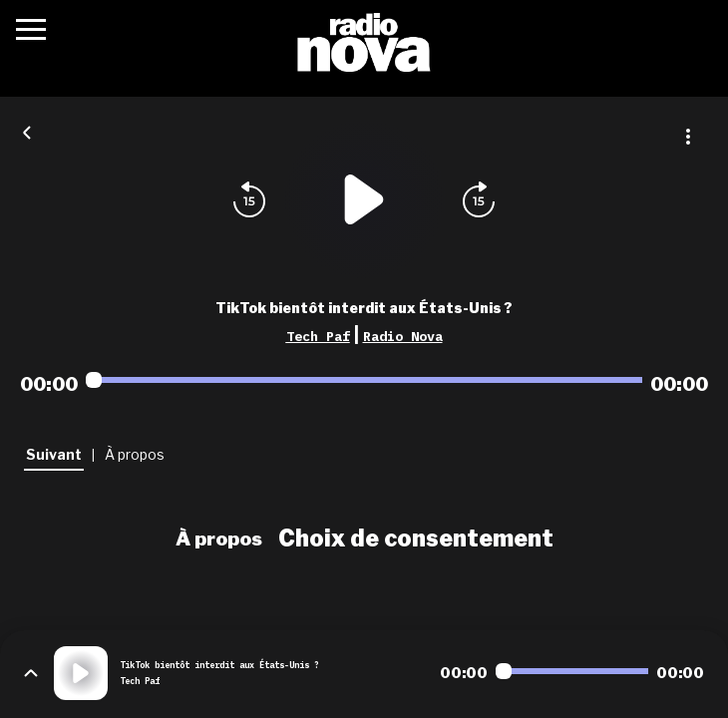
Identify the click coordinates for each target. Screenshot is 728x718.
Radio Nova (403, 336)
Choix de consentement (416, 538)
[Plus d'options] (688, 137)
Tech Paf (318, 336)
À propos (219, 538)
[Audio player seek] (364, 380)
